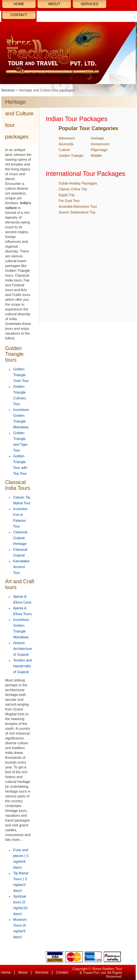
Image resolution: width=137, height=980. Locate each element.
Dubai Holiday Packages (78, 183)
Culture (64, 150)
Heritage (98, 138)
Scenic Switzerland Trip (77, 212)
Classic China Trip (73, 189)
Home (19, 4)
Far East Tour (69, 201)
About (54, 4)
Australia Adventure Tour (78, 206)
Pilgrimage (99, 150)
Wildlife (96, 156)
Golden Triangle (71, 156)
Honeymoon (100, 144)
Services (89, 4)
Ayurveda (66, 144)
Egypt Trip (67, 195)
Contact (19, 15)
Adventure (67, 138)
